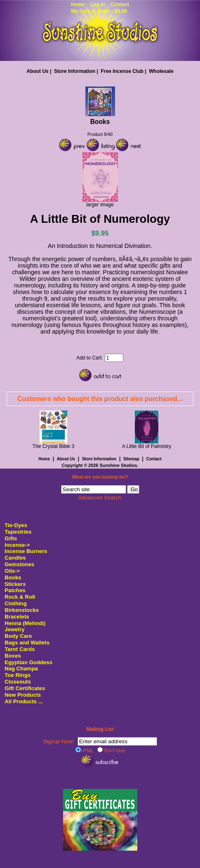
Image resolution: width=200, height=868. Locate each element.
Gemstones (19, 564)
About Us (37, 71)
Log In (98, 5)
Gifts (11, 538)
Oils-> (12, 571)
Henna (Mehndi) (25, 623)
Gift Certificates (25, 688)
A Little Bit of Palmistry (147, 446)
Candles (15, 558)
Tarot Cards (20, 649)
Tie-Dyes (16, 525)
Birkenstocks (22, 610)
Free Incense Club (122, 71)
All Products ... (24, 701)
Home (78, 5)
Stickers (15, 584)
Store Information (75, 71)
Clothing (15, 603)
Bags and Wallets (27, 643)
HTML (85, 750)
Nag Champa (21, 668)
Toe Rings (18, 675)
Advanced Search (100, 498)
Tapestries (18, 532)
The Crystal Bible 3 (53, 446)
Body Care (18, 636)
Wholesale (161, 71)
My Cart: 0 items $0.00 (99, 11)
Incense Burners (26, 551)
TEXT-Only (111, 750)
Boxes (13, 656)
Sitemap (131, 459)
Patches (15, 590)
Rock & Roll (20, 597)
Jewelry (14, 629)
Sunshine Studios (118, 465)
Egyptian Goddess (28, 662)
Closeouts (18, 682)
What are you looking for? (100, 477)
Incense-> (17, 545)
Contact (120, 5)
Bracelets (17, 617)
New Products (23, 695)
